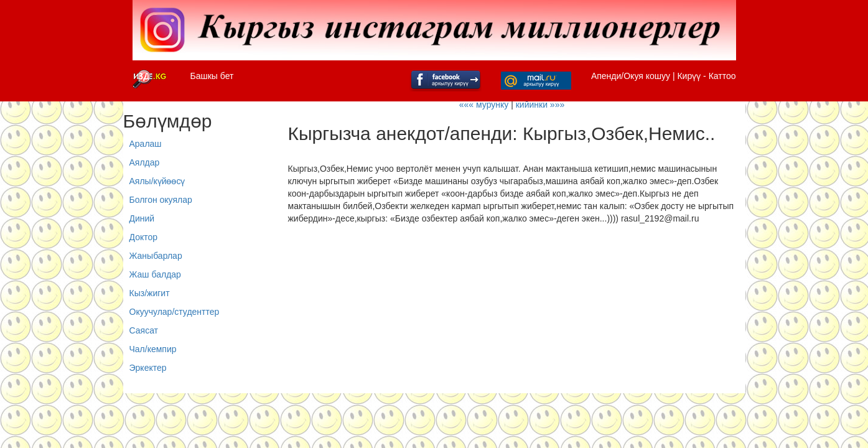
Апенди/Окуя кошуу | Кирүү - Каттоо (664, 76)
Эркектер (148, 368)
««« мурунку (484, 105)
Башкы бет (212, 76)
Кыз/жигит (150, 293)
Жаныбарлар (156, 256)
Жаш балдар (155, 274)
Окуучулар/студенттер (175, 312)
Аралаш (146, 144)
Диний (142, 218)
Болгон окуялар (161, 200)
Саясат (144, 330)
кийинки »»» (540, 105)
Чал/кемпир (153, 349)
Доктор (144, 237)
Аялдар (145, 162)
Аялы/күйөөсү (157, 181)
